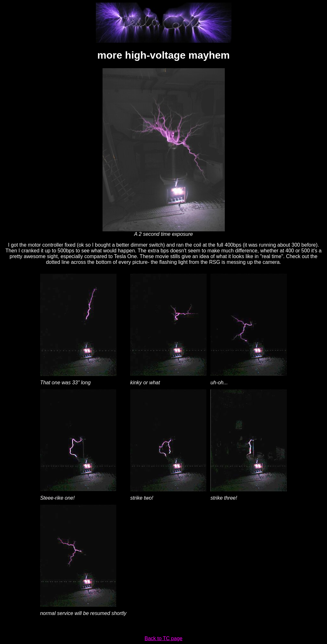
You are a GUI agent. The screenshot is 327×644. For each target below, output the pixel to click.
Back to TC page (163, 638)
